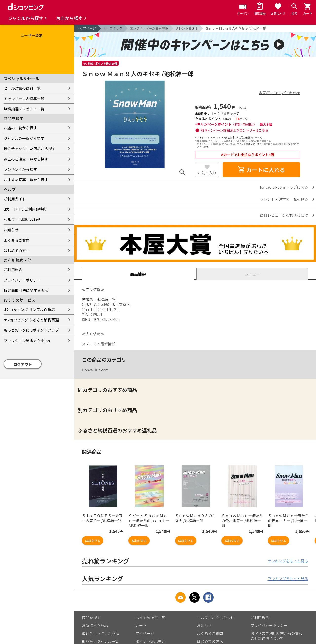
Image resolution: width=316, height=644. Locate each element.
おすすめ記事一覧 (150, 617)
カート (141, 625)
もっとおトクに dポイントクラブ (31, 330)
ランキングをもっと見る (288, 561)
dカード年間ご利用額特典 (25, 209)
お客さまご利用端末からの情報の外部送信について (276, 636)
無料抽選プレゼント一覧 (24, 109)
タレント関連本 (187, 28)
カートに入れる (261, 170)
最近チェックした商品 (100, 633)
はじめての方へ (17, 251)
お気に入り (207, 173)
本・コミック (113, 28)
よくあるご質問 (17, 240)
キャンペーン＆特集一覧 (24, 98)
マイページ (145, 633)
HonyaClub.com (95, 370)
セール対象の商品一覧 (22, 88)
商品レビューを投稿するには (284, 215)
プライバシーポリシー (22, 280)
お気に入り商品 (95, 625)
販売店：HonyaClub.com (279, 92)
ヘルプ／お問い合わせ (22, 219)
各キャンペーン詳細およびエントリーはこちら (235, 130)
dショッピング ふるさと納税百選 (31, 320)
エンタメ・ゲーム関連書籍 (149, 28)
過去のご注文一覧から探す (26, 159)
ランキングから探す (20, 169)
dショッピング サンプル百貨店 (29, 309)
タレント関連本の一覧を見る (284, 199)
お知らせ (11, 230)
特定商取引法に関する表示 (26, 290)
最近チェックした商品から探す (30, 149)
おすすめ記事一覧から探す (26, 180)
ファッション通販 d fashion (27, 340)
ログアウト (23, 364)
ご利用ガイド (15, 199)
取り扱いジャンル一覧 (100, 641)
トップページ (86, 28)
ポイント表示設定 (150, 641)
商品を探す (91, 617)
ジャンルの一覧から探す (24, 138)
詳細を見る (93, 541)
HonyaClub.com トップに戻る (283, 187)
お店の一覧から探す (20, 128)
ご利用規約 (13, 270)
